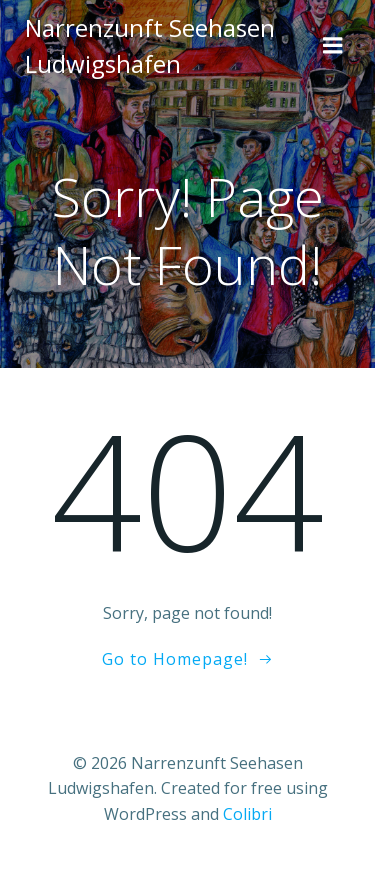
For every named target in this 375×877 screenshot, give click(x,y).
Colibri (247, 814)
